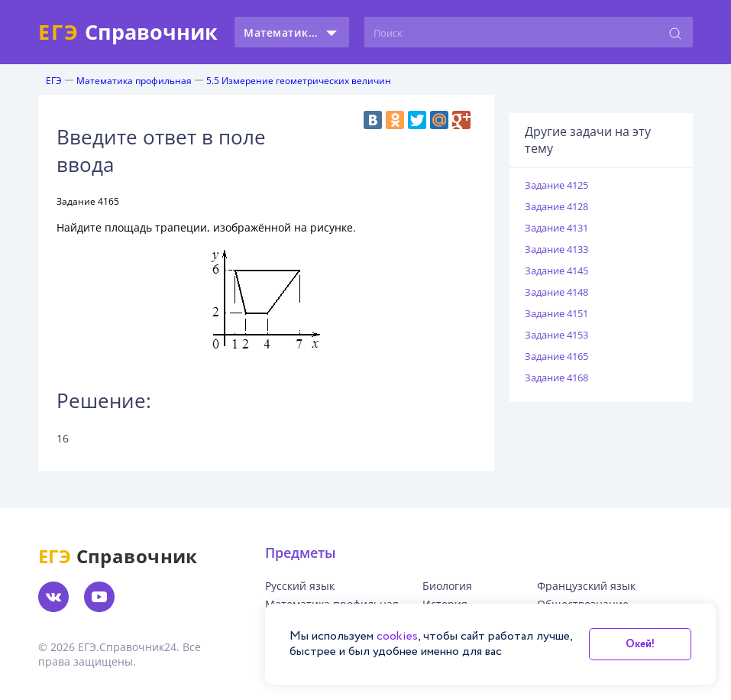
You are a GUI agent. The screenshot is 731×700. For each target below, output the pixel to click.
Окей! (640, 644)
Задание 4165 (556, 356)
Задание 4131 (556, 228)
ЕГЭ (54, 81)
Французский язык (586, 586)
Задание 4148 (556, 292)
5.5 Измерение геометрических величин (299, 81)
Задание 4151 (556, 313)
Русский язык (300, 586)
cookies (397, 636)
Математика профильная (134, 81)
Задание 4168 (556, 378)
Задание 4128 (556, 206)
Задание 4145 (556, 271)
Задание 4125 (556, 185)
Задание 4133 (556, 249)
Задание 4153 (556, 335)
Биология (447, 586)
